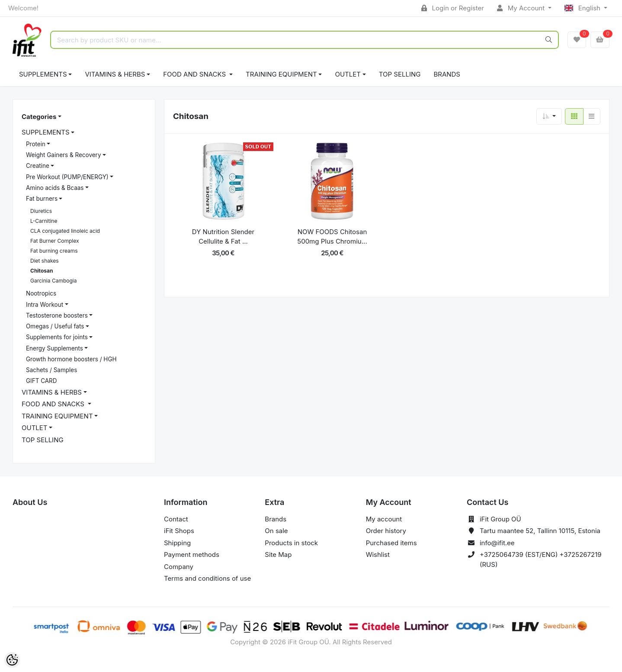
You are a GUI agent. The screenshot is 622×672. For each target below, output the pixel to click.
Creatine (38, 166)
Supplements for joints (57, 337)
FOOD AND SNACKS (195, 74)
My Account (522, 8)
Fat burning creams (54, 251)
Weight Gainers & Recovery (63, 155)
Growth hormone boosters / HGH (71, 359)
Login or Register (453, 8)
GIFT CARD (42, 381)
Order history (386, 531)
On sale (276, 531)
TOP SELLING (400, 74)
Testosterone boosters (57, 315)
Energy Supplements (55, 348)
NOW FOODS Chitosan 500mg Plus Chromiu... (332, 237)
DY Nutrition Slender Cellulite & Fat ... (223, 237)
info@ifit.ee (497, 543)
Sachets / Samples (51, 370)
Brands (447, 74)
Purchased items (391, 543)
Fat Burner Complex (55, 241)
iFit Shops (179, 531)
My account (384, 519)
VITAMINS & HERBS (115, 74)
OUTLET (348, 74)
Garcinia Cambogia (53, 281)
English (583, 8)
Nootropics (41, 293)
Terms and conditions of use (207, 578)
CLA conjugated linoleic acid (65, 231)
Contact (176, 519)
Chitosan (42, 271)
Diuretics (41, 211)
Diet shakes (45, 261)
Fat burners (42, 199)
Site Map (278, 555)
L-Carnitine (44, 221)
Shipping (177, 543)
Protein (36, 144)
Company (179, 567)
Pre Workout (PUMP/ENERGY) (67, 177)
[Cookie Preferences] (12, 660)
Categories (39, 117)
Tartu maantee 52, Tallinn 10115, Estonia (540, 531)
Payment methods (192, 555)
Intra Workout (45, 305)
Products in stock (291, 543)
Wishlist (378, 555)
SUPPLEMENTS (43, 74)
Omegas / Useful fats (55, 326)
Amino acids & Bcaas (55, 188)
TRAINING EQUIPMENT (281, 74)
